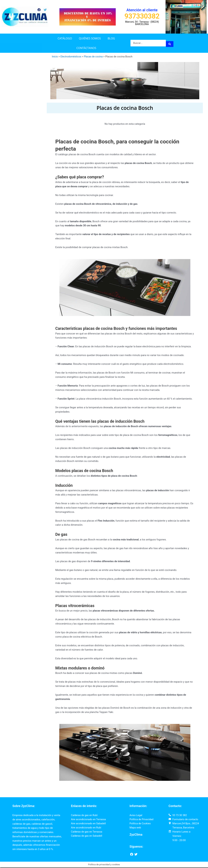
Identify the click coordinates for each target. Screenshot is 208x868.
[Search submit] (170, 43)
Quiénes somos (90, 38)
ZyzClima (136, 835)
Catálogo (65, 38)
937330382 (142, 16)
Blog (111, 38)
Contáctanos (86, 48)
